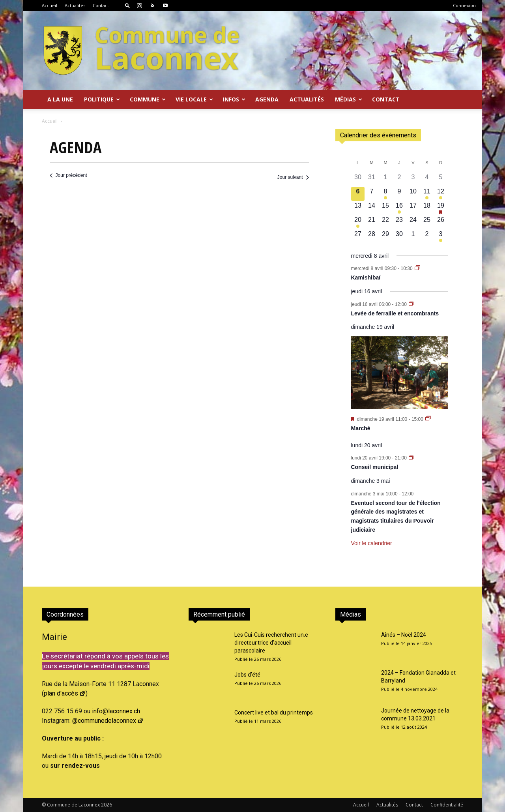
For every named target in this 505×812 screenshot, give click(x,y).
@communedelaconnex (108, 721)
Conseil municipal (375, 467)
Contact (101, 5)
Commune (148, 99)
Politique (102, 99)
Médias (349, 99)
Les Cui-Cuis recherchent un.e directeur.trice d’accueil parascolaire (271, 643)
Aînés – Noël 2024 (404, 635)
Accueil (50, 5)
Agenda (267, 99)
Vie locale (194, 99)
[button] (127, 5)
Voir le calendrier (372, 543)
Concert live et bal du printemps (274, 713)
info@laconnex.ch (116, 711)
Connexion (464, 5)
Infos (234, 99)
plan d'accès (65, 693)
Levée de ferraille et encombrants (395, 313)
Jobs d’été (247, 675)
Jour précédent (68, 175)
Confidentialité (447, 805)
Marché (361, 428)
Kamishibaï (366, 278)
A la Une (60, 99)
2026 (107, 805)
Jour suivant (293, 177)
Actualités (75, 5)
